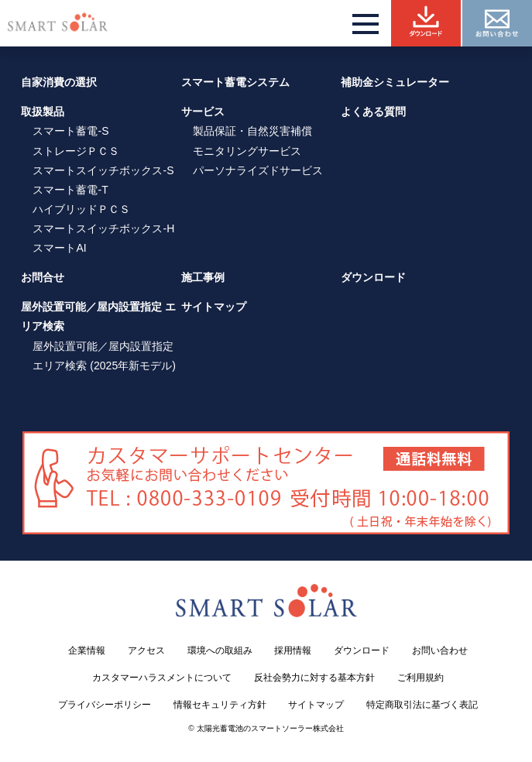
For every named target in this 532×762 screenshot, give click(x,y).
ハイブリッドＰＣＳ (81, 209)
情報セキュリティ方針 (220, 705)
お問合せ (43, 277)
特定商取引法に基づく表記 (422, 705)
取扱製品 (43, 112)
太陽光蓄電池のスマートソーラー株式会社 (270, 728)
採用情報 (293, 650)
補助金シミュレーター (395, 82)
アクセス (146, 650)
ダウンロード (373, 277)
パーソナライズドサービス (258, 170)
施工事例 (203, 277)
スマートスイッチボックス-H (103, 228)
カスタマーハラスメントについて (162, 678)
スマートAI (59, 248)
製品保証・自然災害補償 (252, 131)
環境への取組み (220, 650)
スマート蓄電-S (70, 131)
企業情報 (87, 650)
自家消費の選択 (59, 82)
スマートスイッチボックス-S (103, 170)
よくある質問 (373, 112)
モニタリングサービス (247, 151)
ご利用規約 (420, 678)
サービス (203, 112)
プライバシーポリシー (105, 705)
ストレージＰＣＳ (76, 151)
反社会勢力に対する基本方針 (314, 678)
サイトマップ (214, 307)
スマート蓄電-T (70, 190)
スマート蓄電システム (235, 82)
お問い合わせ (440, 650)
